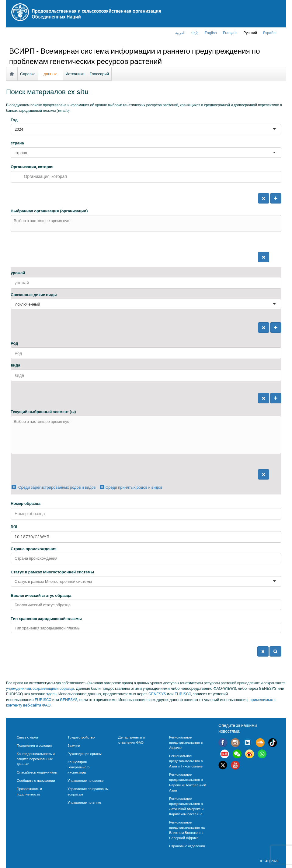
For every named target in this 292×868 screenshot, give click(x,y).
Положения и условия (34, 745)
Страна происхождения (34, 549)
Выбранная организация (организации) (49, 211)
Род (14, 343)
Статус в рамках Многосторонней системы (52, 572)
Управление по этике (84, 802)
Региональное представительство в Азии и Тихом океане (186, 761)
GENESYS (157, 694)
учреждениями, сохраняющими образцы (40, 688)
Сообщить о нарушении (36, 780)
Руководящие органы (85, 754)
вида (15, 365)
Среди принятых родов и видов (134, 487)
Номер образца (26, 503)
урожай (18, 273)
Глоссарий (99, 74)
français (230, 33)
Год (14, 120)
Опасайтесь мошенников (37, 772)
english (211, 33)
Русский (250, 33)
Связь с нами (27, 737)
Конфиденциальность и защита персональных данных (36, 759)
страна (17, 143)
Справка (28, 74)
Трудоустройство (81, 737)
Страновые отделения (187, 846)
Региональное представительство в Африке (186, 742)
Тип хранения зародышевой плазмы (46, 618)
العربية (180, 33)
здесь (51, 694)
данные (50, 74)
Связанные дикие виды (34, 295)
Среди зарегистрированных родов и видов (57, 487)
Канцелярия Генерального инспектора (78, 767)
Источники (75, 74)
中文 (195, 33)
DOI (14, 527)
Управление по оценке (85, 780)
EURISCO (183, 694)
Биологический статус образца (41, 595)
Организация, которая (32, 167)
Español (270, 33)
